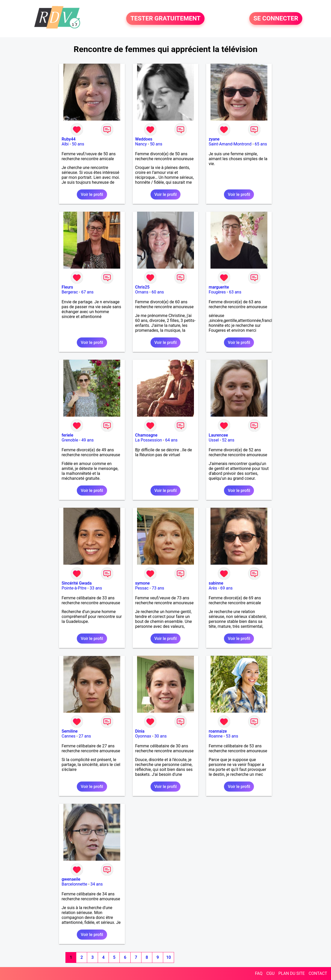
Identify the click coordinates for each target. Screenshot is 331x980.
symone (143, 583)
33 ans (96, 588)
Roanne (216, 736)
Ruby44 (69, 139)
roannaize (218, 731)
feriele (67, 435)
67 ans (87, 292)
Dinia (140, 731)
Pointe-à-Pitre (74, 588)
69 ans (227, 588)
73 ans (158, 588)
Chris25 (142, 287)
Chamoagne (146, 435)
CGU (270, 973)
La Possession (149, 440)
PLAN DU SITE (292, 973)
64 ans (171, 440)
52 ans (228, 440)
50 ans (78, 144)
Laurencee (218, 435)
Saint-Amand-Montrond (230, 144)
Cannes (69, 736)
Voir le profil (92, 194)
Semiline (70, 731)
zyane (214, 139)
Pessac (142, 588)
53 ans (232, 736)
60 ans (158, 292)
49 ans (88, 440)
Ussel (214, 440)
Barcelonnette (74, 884)
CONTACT (318, 973)
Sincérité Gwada (77, 583)
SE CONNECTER (276, 19)
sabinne (216, 583)
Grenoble (70, 440)
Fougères (217, 292)
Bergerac (70, 292)
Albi (65, 144)
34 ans (97, 884)
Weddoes (144, 139)
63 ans (235, 292)
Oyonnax (143, 736)
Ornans (142, 292)
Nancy (141, 144)
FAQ (259, 973)
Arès (213, 588)
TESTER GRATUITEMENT (165, 19)
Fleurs (67, 287)
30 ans (161, 736)
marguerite (219, 287)
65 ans (261, 144)
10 (169, 957)
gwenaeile (71, 879)
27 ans (85, 736)
